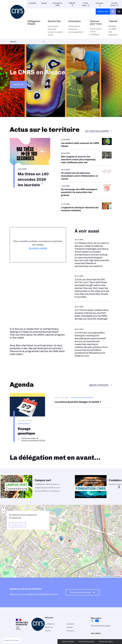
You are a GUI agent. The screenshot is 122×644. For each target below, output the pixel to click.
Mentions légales (68, 642)
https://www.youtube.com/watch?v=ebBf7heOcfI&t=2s (93, 342)
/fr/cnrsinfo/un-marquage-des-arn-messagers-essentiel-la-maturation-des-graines (87, 191)
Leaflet (97, 576)
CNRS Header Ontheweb (113, 12)
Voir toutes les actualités (97, 131)
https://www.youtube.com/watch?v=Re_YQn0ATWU (93, 313)
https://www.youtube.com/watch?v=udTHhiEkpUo (93, 287)
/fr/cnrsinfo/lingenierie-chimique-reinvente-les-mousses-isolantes (87, 207)
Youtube (97, 621)
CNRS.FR (72, 3)
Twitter (92, 621)
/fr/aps (87, 144)
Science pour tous (97, 29)
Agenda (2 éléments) (99, 385)
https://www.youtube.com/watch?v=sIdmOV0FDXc (93, 253)
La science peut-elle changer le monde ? (84, 400)
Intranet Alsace (114, 4)
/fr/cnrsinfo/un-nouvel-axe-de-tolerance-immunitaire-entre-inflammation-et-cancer (87, 174)
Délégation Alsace (35, 25)
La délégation (50, 624)
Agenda (44, 3)
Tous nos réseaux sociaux (101, 626)
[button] (61, 539)
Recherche (55, 29)
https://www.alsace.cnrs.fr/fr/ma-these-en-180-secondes (30, 163)
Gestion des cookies (106, 642)
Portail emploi (85, 4)
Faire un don (103, 11)
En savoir (16, 85)
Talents (113, 29)
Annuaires (99, 3)
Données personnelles (87, 642)
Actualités (33, 3)
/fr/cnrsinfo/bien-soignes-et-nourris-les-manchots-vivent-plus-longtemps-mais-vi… (87, 158)
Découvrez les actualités (80, 592)
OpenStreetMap (108, 576)
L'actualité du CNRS (57, 4)
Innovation (76, 28)
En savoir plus (17, 525)
